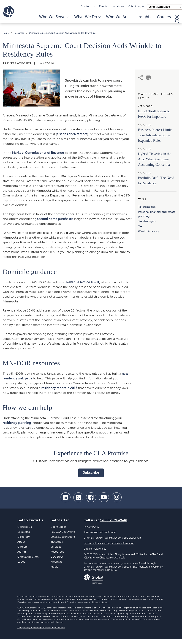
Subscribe (91, 473)
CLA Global (102, 608)
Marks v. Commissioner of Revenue (38, 153)
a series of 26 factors (72, 134)
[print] (148, 78)
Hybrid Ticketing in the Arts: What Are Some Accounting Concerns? (155, 159)
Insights (144, 17)
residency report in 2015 (59, 388)
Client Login (136, 7)
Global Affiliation (28, 557)
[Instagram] (117, 497)
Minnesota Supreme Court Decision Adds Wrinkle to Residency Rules (63, 33)
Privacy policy (91, 527)
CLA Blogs (57, 557)
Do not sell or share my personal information (109, 543)
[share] (140, 78)
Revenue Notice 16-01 (83, 282)
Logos (21, 562)
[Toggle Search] (177, 19)
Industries (57, 542)
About (21, 542)
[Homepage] (8, 12)
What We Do (87, 17)
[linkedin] (66, 497)
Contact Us (88, 7)
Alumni (22, 552)
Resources (19, 33)
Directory (24, 537)
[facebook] (91, 497)
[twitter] (78, 497)
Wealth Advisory (149, 231)
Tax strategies (147, 207)
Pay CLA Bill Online (63, 532)
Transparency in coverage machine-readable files (41, 628)
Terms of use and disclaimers (100, 532)
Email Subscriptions (63, 537)
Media (54, 567)
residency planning (17, 423)
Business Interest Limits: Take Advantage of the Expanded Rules (156, 135)
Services (56, 547)
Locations (118, 7)
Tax (140, 227)
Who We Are (119, 17)
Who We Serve (54, 17)
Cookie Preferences (95, 549)
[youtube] (104, 497)
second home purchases (55, 219)
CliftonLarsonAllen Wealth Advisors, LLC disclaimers (112, 538)
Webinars (56, 562)
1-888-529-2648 (114, 520)
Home (6, 33)
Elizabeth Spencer (101, 602)
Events (103, 7)
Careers (164, 17)
